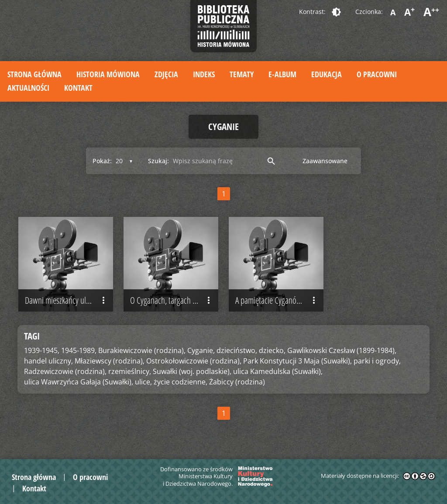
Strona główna (34, 74)
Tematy (242, 74)
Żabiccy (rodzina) (237, 382)
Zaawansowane (325, 161)
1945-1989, (79, 350)
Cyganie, (201, 350)
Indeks (204, 74)
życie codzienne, (181, 382)
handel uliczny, (48, 361)
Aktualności (28, 88)
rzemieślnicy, (130, 371)
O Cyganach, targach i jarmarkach (174, 300)
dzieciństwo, (237, 350)
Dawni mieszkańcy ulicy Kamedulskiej (69, 300)
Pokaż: (102, 161)
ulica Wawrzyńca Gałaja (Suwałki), (79, 382)
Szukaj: (158, 161)
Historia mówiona (108, 74)
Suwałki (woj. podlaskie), (192, 371)
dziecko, (272, 350)
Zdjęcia (166, 74)
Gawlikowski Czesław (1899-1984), (342, 350)
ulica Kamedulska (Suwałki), (278, 371)
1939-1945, (42, 350)
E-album (282, 74)
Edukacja (327, 74)
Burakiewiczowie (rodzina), (142, 350)
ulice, (143, 382)
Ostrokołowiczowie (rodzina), (194, 361)
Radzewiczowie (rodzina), (65, 371)
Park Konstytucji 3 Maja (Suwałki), (297, 361)
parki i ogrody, (377, 361)
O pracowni (377, 74)
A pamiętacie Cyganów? (277, 300)
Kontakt (78, 88)
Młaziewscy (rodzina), (110, 361)
